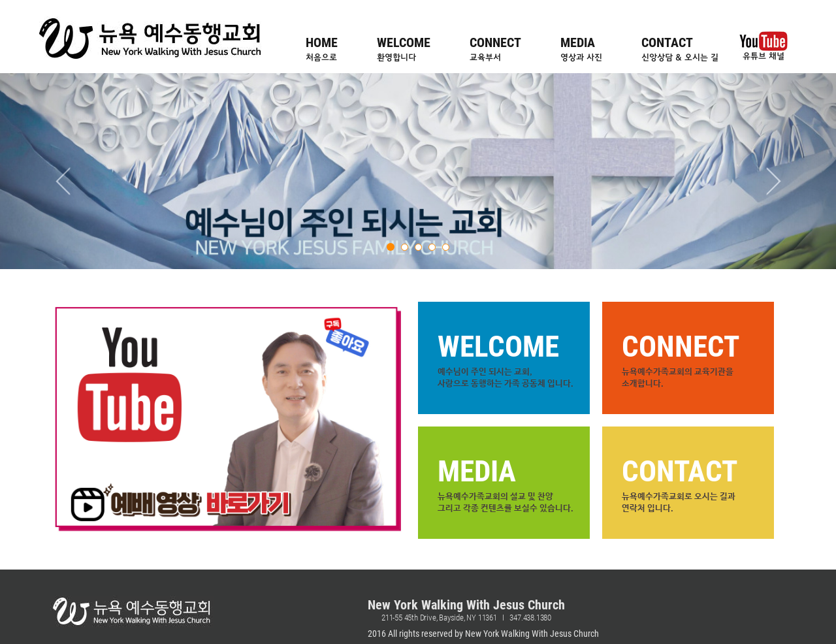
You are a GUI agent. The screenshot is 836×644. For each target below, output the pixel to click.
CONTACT (680, 49)
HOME (322, 49)
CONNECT (495, 49)
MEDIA (581, 49)
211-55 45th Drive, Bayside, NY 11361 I (445, 618)
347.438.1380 (530, 618)
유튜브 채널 (764, 46)
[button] (63, 171)
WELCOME (404, 49)
